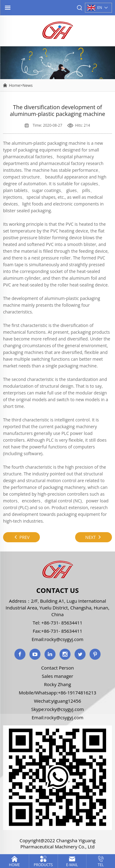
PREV (22, 537)
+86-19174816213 (77, 693)
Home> (16, 85)
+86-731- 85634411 (61, 623)
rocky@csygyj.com (64, 639)
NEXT (94, 537)
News (27, 85)
